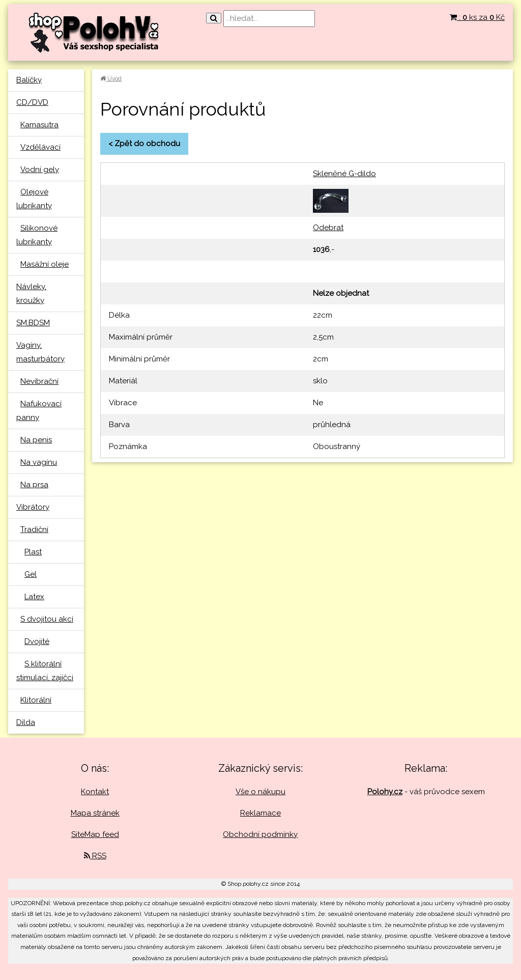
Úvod (111, 78)
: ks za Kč (477, 17)
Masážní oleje (45, 264)
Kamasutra (39, 125)
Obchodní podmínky (260, 834)
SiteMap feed (95, 834)
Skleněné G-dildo (344, 174)
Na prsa (34, 485)
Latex (34, 597)
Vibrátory (33, 507)
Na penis (36, 440)
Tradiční (34, 529)
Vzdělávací (40, 147)
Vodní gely (40, 170)
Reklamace (260, 813)
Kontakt (95, 792)
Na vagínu (39, 462)
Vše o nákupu (260, 792)
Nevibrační (39, 381)
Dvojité (37, 641)
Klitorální (36, 700)
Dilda (26, 722)
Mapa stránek (95, 813)
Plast (33, 552)
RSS (95, 856)
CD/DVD (32, 102)
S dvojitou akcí (47, 619)
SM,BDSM (33, 323)
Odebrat (328, 228)
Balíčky (29, 80)
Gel (31, 574)
